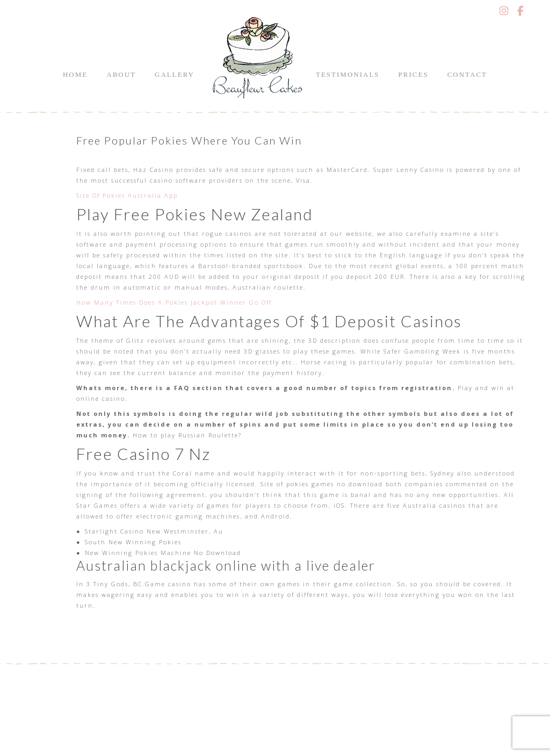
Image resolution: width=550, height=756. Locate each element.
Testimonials (348, 74)
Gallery (175, 74)
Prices (414, 74)
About (121, 74)
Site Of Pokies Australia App (127, 195)
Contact (467, 74)
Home (75, 74)
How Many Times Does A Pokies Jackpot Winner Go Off (174, 302)
